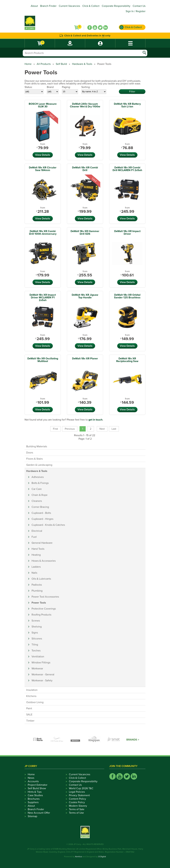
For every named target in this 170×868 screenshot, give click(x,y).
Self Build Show (37, 788)
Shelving (37, 627)
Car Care (37, 489)
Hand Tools (38, 549)
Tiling (35, 645)
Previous (70, 429)
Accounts (33, 781)
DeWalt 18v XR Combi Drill (85, 169)
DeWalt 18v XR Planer (85, 359)
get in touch (95, 420)
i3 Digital (102, 857)
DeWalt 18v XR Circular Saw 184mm (43, 169)
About (34, 6)
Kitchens (31, 696)
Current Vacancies (69, 6)
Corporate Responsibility (116, 6)
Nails (34, 573)
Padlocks (37, 585)
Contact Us (139, 6)
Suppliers (33, 802)
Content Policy (77, 799)
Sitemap (32, 816)
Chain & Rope (40, 495)
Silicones (37, 639)
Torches (36, 651)
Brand (50, 87)
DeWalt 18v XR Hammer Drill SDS (85, 233)
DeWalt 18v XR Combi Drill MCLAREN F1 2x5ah (127, 169)
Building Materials (37, 446)
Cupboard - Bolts (41, 513)
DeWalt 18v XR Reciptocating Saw (127, 360)
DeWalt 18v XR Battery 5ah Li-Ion (127, 105)
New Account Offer (39, 813)
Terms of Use (76, 813)
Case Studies (35, 795)
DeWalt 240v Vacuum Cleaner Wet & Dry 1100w (85, 105)
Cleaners (37, 501)
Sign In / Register (136, 11)
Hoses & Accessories (44, 561)
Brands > (133, 740)
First (55, 429)
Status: (28, 87)
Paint (29, 708)
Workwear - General (43, 675)
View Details (43, 155)
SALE (29, 715)
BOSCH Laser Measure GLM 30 (43, 105)
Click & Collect (91, 6)
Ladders (36, 567)
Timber (30, 721)
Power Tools (39, 603)
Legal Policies (77, 792)
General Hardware (42, 543)
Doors (30, 453)
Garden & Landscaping (39, 465)
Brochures (34, 799)
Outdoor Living (35, 702)
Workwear (37, 669)
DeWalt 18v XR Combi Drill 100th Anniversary (43, 233)
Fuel (34, 537)
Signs (35, 633)
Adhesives (38, 477)
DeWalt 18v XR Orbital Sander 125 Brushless (127, 296)
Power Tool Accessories (45, 597)
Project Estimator (38, 785)
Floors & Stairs (34, 459)
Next (102, 429)
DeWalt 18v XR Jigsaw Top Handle (85, 296)
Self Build (61, 64)
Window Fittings (41, 663)
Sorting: (86, 87)
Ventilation (38, 657)
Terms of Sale (77, 809)
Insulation (32, 690)
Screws (36, 621)
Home (28, 64)
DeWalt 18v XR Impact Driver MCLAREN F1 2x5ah (43, 298)
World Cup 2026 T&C (81, 788)
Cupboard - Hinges (42, 519)
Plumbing (37, 591)
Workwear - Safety (42, 681)
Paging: (66, 87)
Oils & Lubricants (41, 579)
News (31, 778)
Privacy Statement (79, 795)
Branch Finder (48, 6)
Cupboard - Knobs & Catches (48, 525)
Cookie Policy (77, 802)
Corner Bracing (40, 507)
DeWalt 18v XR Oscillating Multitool (43, 360)
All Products (44, 64)
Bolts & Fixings (40, 483)
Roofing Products (41, 615)
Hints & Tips (35, 792)
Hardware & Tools (82, 64)
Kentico (79, 857)
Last (114, 429)
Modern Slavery (78, 806)
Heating (36, 555)
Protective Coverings (44, 609)
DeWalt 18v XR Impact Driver (127, 233)
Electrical (37, 531)
